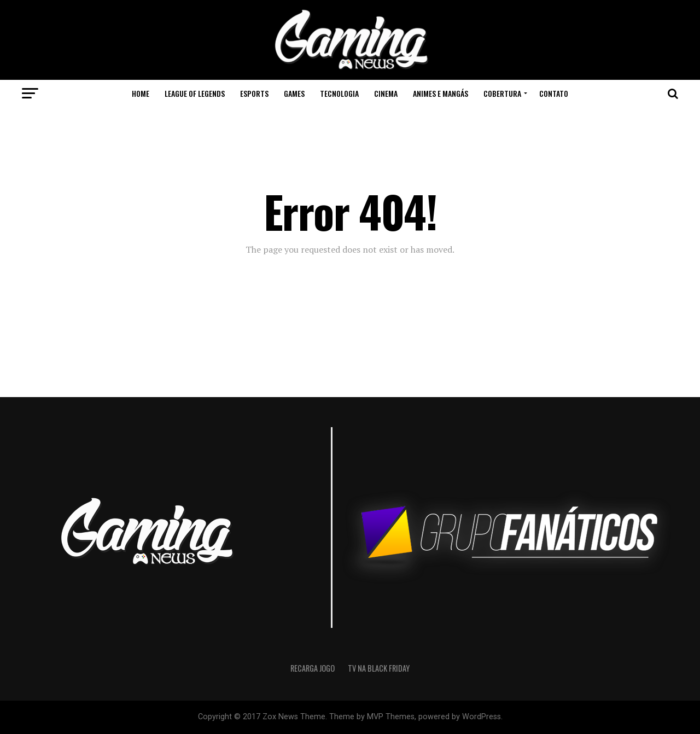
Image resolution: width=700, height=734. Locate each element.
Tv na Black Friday (379, 668)
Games (294, 93)
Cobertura (502, 93)
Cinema (386, 93)
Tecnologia (339, 93)
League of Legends (195, 93)
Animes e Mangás (441, 93)
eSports (254, 93)
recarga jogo (313, 668)
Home (141, 93)
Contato (554, 93)
